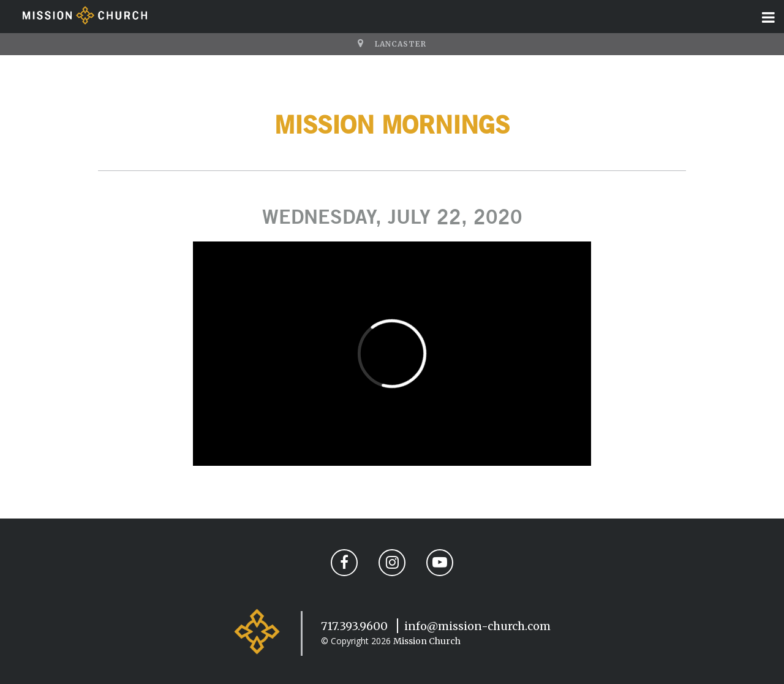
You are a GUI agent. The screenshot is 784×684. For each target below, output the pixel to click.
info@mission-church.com (477, 626)
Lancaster (401, 44)
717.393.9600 (354, 626)
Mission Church (427, 641)
